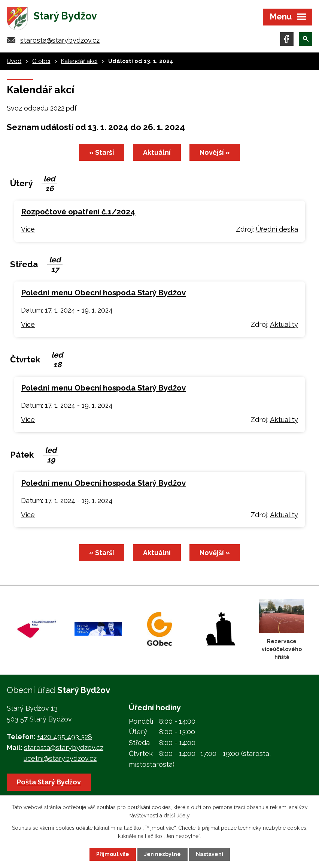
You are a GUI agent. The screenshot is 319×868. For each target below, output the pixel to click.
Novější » (215, 152)
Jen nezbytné (162, 854)
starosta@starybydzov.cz (60, 40)
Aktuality (284, 324)
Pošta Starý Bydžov (49, 782)
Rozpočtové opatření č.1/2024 (78, 212)
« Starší (102, 152)
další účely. (177, 816)
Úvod (14, 61)
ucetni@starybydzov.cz (60, 758)
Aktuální (157, 152)
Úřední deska (277, 229)
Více (28, 229)
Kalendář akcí (79, 61)
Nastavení (209, 854)
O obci (41, 61)
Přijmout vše (113, 854)
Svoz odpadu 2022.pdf (42, 108)
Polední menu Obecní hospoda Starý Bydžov (103, 293)
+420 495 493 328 (65, 737)
